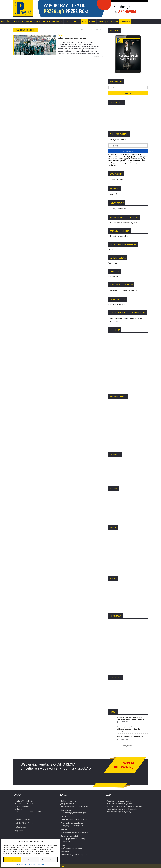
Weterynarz (113, 263)
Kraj (3, 22)
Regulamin (19, 830)
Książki (67, 22)
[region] (92, 8)
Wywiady (29, 22)
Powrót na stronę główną (91, 30)
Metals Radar (115, 194)
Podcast (76, 22)
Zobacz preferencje (49, 860)
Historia (47, 22)
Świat (9, 22)
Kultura (38, 22)
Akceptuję (12, 860)
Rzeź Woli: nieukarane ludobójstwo (130, 737)
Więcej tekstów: (128, 746)
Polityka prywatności (38, 864)
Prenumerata (57, 22)
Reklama (92, 22)
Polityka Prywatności (23, 819)
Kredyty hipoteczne (118, 209)
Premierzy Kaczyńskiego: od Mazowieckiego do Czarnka (128, 728)
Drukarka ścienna (117, 180)
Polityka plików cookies (23, 864)
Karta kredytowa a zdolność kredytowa (123, 223)
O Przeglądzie (103, 22)
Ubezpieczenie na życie (117, 304)
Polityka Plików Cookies (24, 822)
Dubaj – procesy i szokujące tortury (72, 38)
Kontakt (115, 22)
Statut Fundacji (21, 826)
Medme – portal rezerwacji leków (123, 290)
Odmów (31, 860)
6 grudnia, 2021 (96, 57)
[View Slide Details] (92, 8)
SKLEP (84, 22)
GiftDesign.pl (113, 276)
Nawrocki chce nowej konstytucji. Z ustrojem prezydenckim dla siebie (130, 718)
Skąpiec (111, 249)
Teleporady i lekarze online (118, 236)
